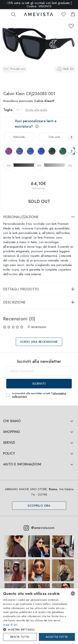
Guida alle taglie (36, 110)
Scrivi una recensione (39, 342)
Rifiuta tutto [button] (20, 637)
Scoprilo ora (39, 506)
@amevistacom (39, 528)
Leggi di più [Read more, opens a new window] (10, 625)
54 (18, 110)
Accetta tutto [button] (57, 637)
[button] (35, 630)
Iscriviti (39, 384)
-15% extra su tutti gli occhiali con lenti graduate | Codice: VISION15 (39, 5)
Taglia (8, 110)
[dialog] (39, 616)
